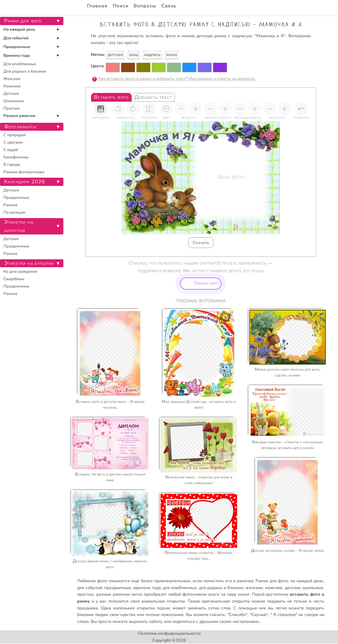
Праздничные (17, 47)
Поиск (121, 6)
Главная (97, 6)
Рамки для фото (272, 581)
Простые (11, 108)
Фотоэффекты (20, 127)
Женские (12, 79)
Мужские (12, 86)
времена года (147, 588)
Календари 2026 (25, 182)
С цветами (13, 142)
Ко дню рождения (20, 271)
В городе (12, 164)
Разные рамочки (19, 116)
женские (254, 588)
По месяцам (14, 212)
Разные (10, 205)
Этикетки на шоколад (19, 226)
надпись (152, 55)
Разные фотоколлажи (24, 172)
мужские (274, 588)
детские (293, 588)
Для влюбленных (20, 64)
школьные (313, 588)
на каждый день (307, 581)
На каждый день (19, 29)
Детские (11, 93)
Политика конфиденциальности (169, 633)
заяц (134, 55)
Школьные (14, 101)
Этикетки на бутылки (29, 263)
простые (85, 594)
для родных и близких (221, 588)
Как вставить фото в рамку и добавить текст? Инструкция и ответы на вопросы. (177, 79)
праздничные (118, 588)
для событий (90, 588)
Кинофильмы (16, 157)
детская (115, 55)
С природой (15, 135)
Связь (169, 6)
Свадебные (14, 279)
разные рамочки (113, 594)
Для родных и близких (25, 71)
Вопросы (145, 6)
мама (172, 55)
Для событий (16, 38)
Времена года (17, 55)
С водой (11, 150)
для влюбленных (180, 588)
